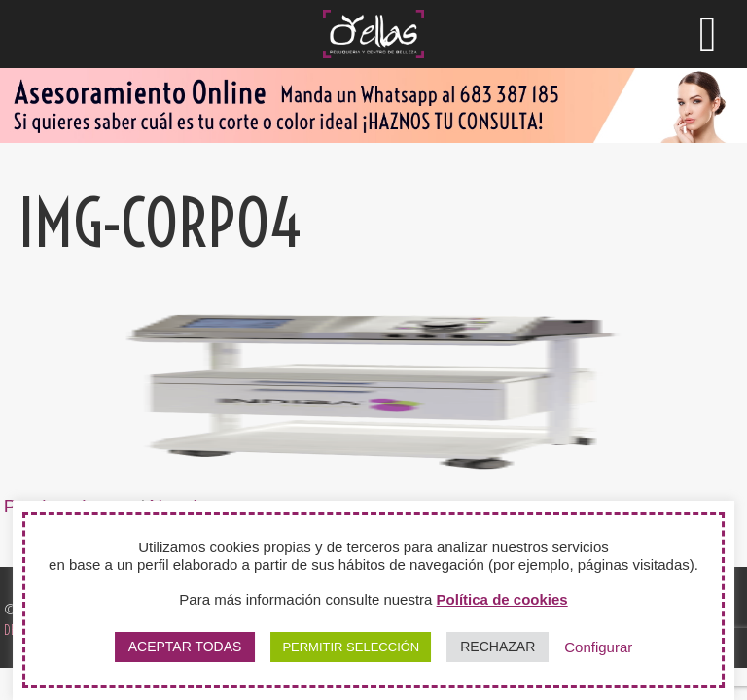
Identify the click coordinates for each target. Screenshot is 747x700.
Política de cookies (502, 599)
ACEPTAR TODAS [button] (185, 647)
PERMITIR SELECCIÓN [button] (351, 647)
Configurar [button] (598, 647)
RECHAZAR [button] (498, 647)
